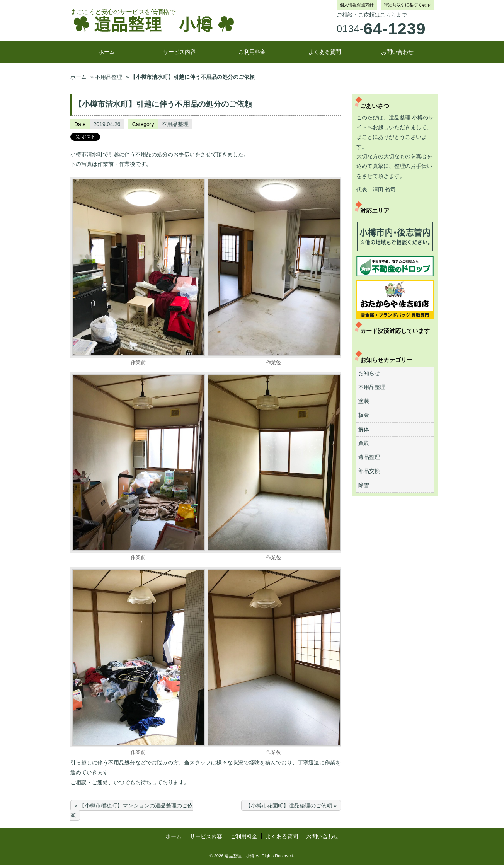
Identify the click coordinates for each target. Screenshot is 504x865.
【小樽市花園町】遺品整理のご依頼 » (291, 805)
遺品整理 (369, 457)
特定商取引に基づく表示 (407, 5)
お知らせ (369, 373)
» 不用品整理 (106, 77)
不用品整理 (175, 124)
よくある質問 (325, 52)
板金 (364, 415)
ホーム (107, 52)
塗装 (364, 401)
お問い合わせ (397, 52)
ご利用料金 (252, 52)
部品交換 (369, 471)
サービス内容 (179, 52)
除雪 (364, 485)
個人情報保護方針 (357, 5)
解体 (364, 429)
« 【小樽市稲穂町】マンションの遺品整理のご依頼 (132, 810)
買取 (364, 443)
